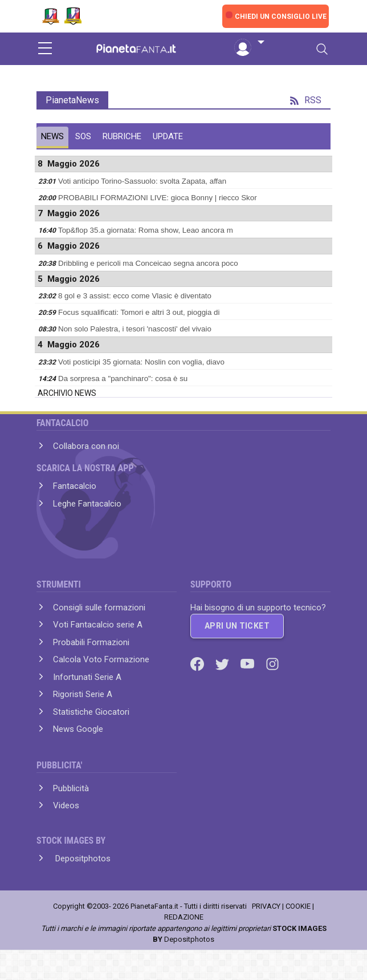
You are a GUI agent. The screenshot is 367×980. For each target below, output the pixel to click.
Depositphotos (82, 858)
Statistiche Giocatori (91, 712)
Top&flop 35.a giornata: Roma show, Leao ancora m (146, 230)
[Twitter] (223, 663)
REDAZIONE (184, 917)
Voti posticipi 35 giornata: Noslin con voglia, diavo (141, 362)
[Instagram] (272, 663)
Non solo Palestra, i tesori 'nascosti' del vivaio (135, 329)
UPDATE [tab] (168, 136)
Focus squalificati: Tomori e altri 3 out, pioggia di (139, 312)
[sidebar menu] (45, 49)
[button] (249, 43)
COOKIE (298, 906)
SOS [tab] (83, 136)
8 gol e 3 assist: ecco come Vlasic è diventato (135, 296)
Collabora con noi (86, 446)
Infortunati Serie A (87, 677)
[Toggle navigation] (322, 49)
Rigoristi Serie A (83, 694)
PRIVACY (266, 906)
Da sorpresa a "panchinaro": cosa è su (123, 378)
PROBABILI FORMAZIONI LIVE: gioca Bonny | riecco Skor (158, 198)
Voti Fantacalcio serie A (98, 625)
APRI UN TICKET (237, 626)
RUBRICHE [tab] (122, 136)
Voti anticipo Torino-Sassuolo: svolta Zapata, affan (142, 181)
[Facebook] (198, 663)
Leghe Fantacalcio (87, 504)
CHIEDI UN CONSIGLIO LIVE (281, 17)
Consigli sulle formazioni (99, 608)
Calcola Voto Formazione (101, 659)
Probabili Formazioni (91, 642)
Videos (66, 805)
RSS (306, 100)
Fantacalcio (75, 486)
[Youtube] (248, 663)
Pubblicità (71, 788)
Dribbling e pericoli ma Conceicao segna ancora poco (148, 263)
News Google (78, 729)
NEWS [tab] (52, 136)
